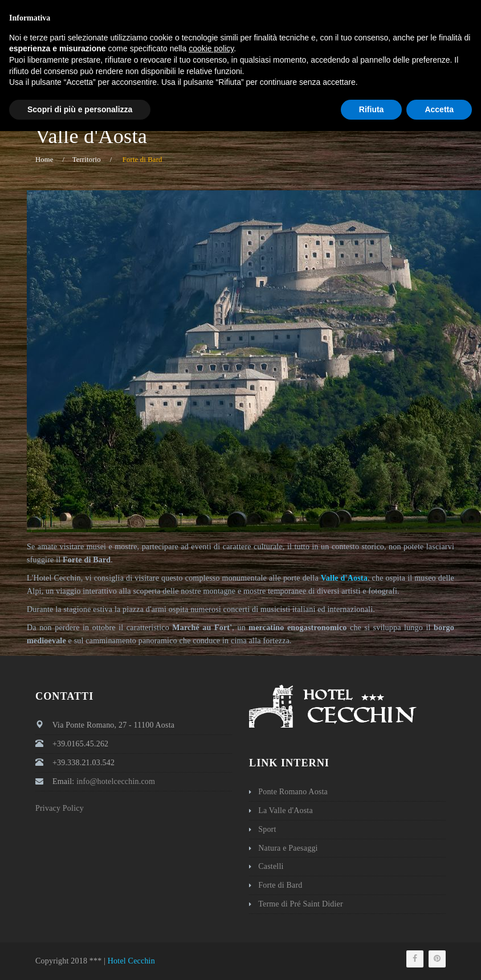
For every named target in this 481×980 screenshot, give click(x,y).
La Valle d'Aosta (286, 810)
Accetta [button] (439, 958)
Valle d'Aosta (344, 578)
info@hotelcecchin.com (351, 9)
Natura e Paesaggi (288, 848)
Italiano (426, 9)
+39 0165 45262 (260, 9)
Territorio (87, 160)
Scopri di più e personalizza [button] (80, 958)
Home (44, 160)
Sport (267, 829)
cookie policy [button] (211, 897)
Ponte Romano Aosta (293, 792)
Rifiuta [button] (372, 958)
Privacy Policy (60, 808)
